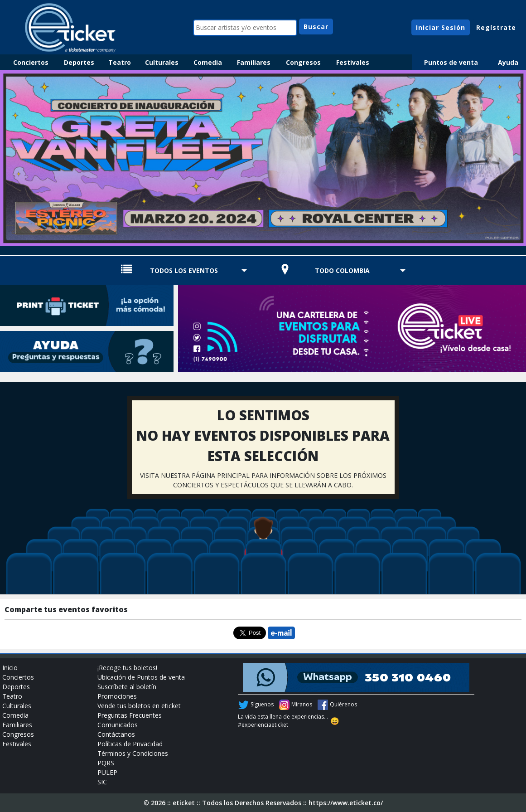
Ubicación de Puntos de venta (141, 677)
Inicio (10, 668)
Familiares (254, 62)
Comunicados (118, 725)
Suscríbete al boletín (127, 687)
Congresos (303, 62)
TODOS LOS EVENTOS (184, 270)
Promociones (117, 696)
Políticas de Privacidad (130, 744)
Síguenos (262, 704)
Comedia (208, 62)
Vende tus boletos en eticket (139, 706)
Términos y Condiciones (133, 753)
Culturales (162, 62)
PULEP (107, 772)
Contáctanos (116, 734)
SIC (102, 782)
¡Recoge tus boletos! (127, 668)
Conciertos (31, 62)
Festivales (353, 62)
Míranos (302, 704)
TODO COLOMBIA (342, 270)
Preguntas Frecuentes (130, 715)
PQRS (106, 763)
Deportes (79, 62)
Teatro (120, 62)
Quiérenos (343, 704)
